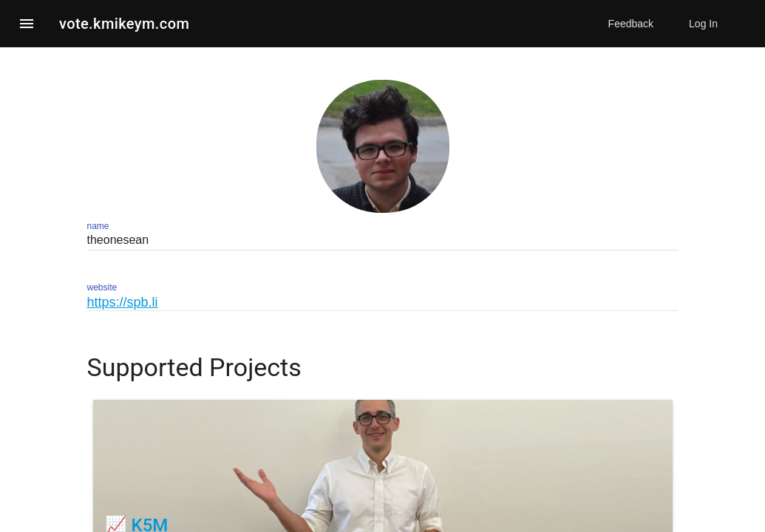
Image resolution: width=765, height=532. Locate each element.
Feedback (631, 24)
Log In (703, 24)
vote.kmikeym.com (124, 24)
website (102, 287)
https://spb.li (123, 302)
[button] (27, 24)
